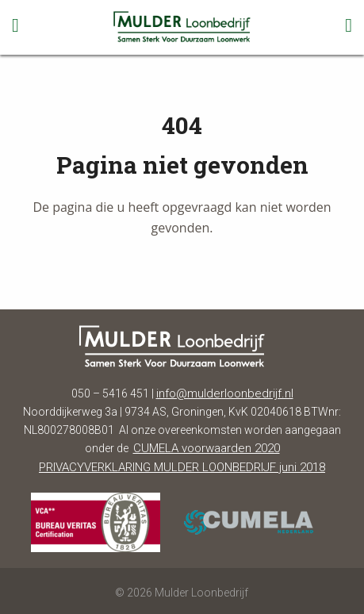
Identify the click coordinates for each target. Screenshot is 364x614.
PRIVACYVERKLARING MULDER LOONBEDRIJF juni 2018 (182, 467)
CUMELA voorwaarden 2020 (207, 448)
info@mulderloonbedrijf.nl (225, 393)
